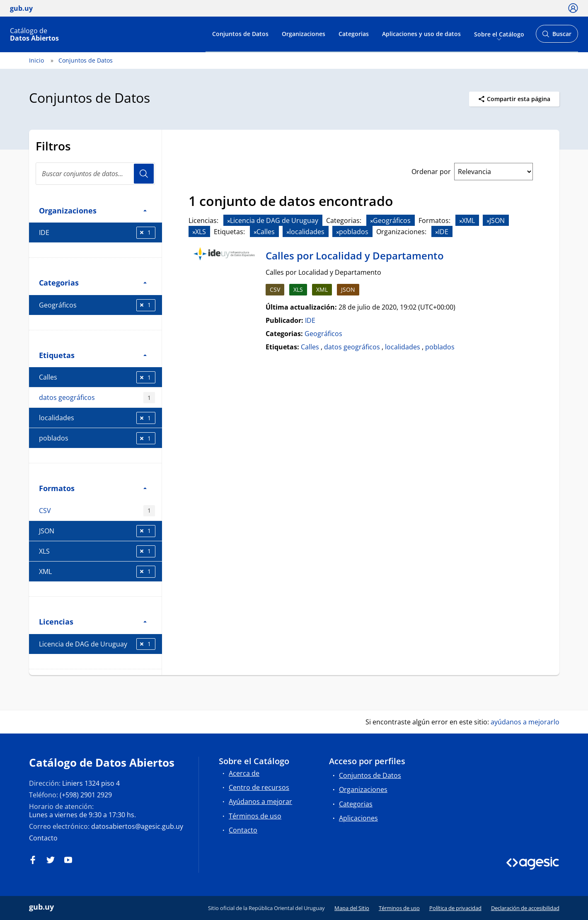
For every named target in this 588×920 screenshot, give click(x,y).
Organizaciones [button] (93, 210)
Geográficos (97, 305)
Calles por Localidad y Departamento (355, 255)
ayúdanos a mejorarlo (525, 722)
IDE (97, 233)
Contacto (43, 838)
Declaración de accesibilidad (525, 908)
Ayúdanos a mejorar (260, 801)
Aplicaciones (358, 818)
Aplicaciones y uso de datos (421, 34)
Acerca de (244, 773)
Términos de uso (255, 816)
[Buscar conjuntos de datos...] (95, 174)
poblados (97, 438)
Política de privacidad (455, 908)
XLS (97, 551)
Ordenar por (431, 172)
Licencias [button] (93, 621)
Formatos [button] (93, 488)
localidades (97, 418)
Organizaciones (304, 34)
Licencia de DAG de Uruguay (97, 644)
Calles (97, 377)
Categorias (354, 34)
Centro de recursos (259, 787)
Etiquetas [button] (93, 355)
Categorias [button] (93, 282)
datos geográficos (97, 398)
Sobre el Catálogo (499, 34)
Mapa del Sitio (352, 908)
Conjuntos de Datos (240, 34)
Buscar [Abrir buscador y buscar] (557, 36)
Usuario (144, 174)
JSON (97, 531)
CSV (97, 511)
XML (97, 572)
